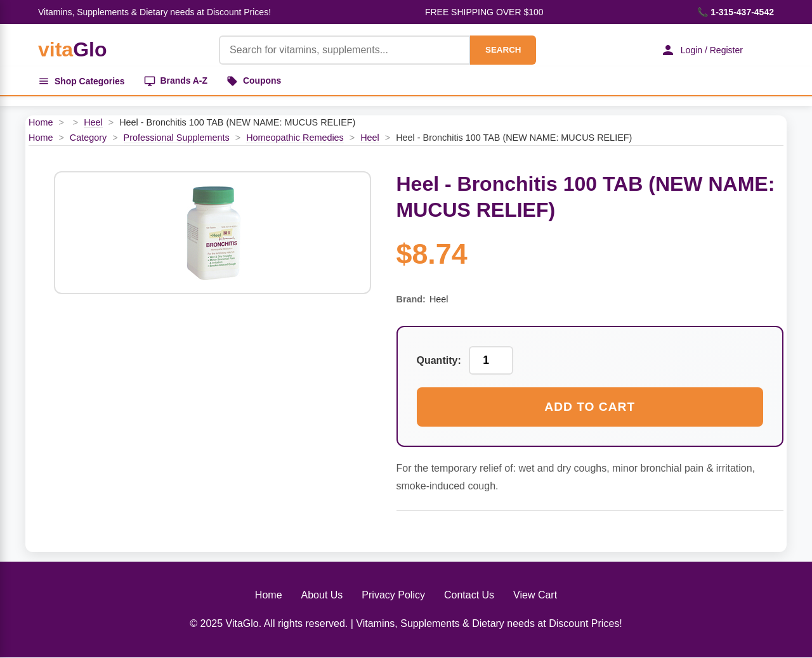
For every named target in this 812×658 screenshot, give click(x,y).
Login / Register (701, 50)
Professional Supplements (177, 138)
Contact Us (469, 595)
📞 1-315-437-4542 (736, 12)
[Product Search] (344, 50)
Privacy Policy (393, 595)
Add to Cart (590, 407)
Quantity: (439, 361)
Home (41, 123)
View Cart (535, 595)
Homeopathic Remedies (295, 138)
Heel (93, 123)
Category (88, 138)
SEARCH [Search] (502, 50)
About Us (322, 595)
